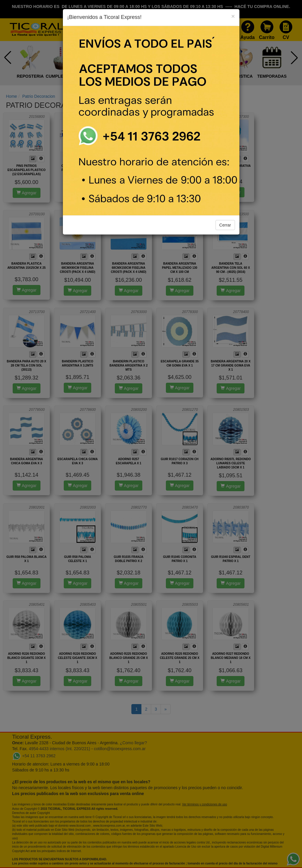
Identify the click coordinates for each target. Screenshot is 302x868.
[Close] (233, 16)
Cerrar (225, 225)
